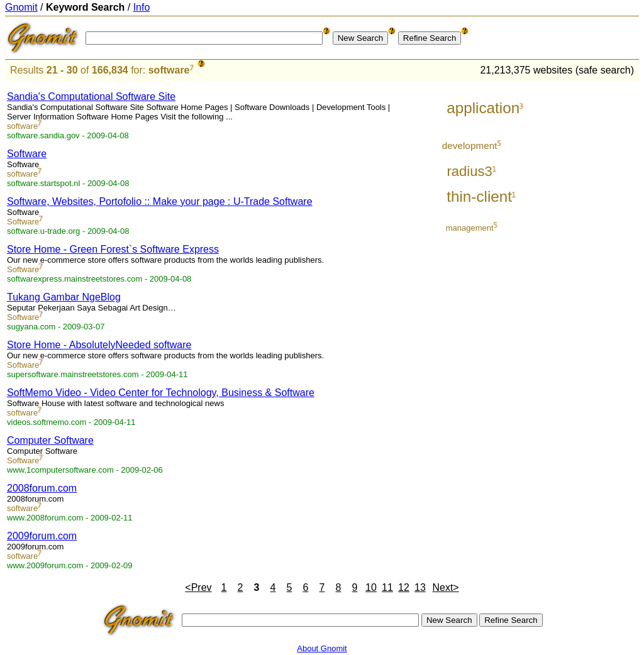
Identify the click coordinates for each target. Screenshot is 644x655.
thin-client (479, 196)
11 (387, 587)
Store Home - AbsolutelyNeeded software (99, 345)
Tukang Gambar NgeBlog (64, 297)
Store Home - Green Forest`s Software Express (113, 249)
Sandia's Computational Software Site (91, 96)
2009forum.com (42, 536)
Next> (445, 587)
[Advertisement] (587, 272)
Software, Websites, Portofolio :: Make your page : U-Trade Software (160, 201)
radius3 (469, 171)
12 (404, 587)
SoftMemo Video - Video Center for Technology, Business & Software (161, 393)
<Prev (198, 587)
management (470, 228)
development (470, 146)
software (169, 70)
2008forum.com (42, 488)
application (483, 108)
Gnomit (21, 7)
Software (27, 154)
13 (420, 587)
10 (371, 587)
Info (142, 7)
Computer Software (50, 440)
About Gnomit (322, 648)
